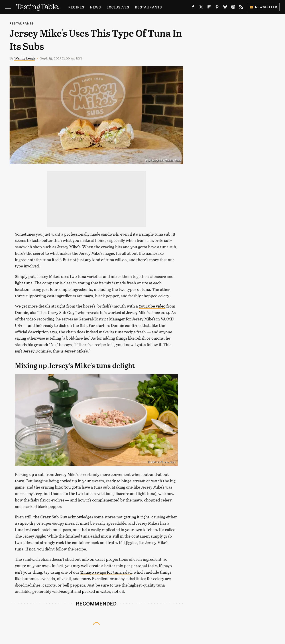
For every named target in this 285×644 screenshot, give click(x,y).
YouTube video (152, 306)
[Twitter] (201, 8)
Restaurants (148, 7)
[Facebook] (193, 8)
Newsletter (263, 7)
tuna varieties (90, 276)
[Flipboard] (209, 8)
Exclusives (118, 7)
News (95, 7)
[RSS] (241, 8)
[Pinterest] (217, 8)
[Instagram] (233, 8)
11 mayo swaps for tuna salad (106, 572)
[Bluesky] (225, 8)
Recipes (76, 7)
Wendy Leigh (25, 58)
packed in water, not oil (103, 591)
